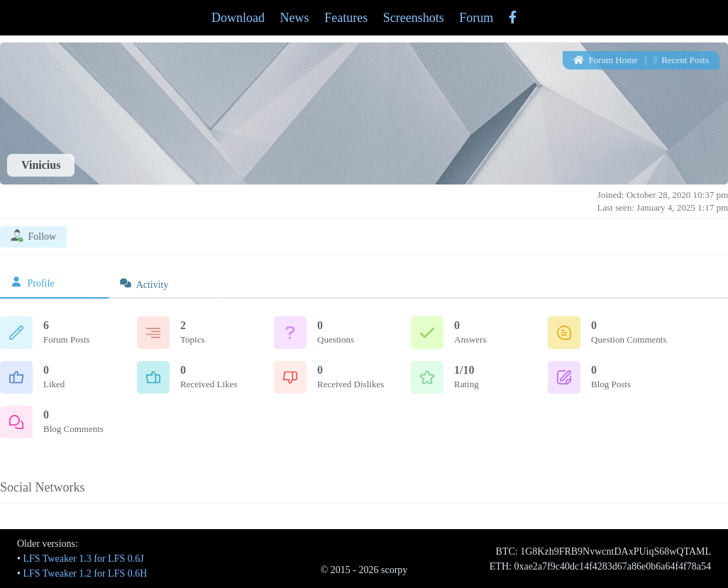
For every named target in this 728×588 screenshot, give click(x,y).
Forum (476, 18)
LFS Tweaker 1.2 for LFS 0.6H (85, 573)
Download (238, 18)
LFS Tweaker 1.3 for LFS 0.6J (83, 559)
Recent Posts (681, 60)
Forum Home (606, 60)
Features (346, 18)
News (295, 18)
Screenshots (414, 18)
